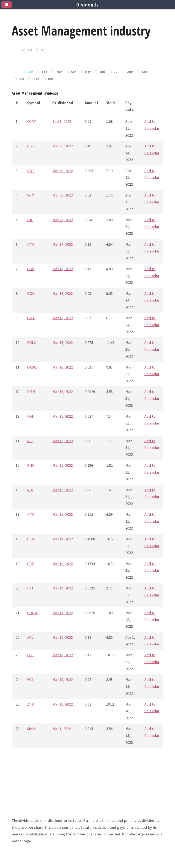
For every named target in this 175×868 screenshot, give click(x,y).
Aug (130, 72)
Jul (116, 72)
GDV (31, 269)
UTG (31, 244)
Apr (73, 72)
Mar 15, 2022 (63, 416)
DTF (31, 588)
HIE (30, 220)
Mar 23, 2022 (63, 220)
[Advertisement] (87, 788)
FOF (31, 416)
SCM (31, 195)
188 (30, 50)
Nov (36, 79)
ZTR (30, 704)
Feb (45, 72)
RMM (31, 392)
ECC (30, 655)
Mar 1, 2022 (62, 729)
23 (43, 50)
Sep (145, 72)
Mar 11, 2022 (63, 613)
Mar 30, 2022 (63, 146)
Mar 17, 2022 (63, 244)
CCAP (31, 121)
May (88, 72)
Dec (51, 79)
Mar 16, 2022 (63, 269)
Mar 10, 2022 (63, 637)
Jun (102, 72)
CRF (30, 564)
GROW (32, 613)
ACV (30, 637)
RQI (30, 490)
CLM (31, 539)
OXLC (32, 343)
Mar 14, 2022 (63, 539)
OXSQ (32, 367)
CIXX (31, 146)
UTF (31, 514)
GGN (31, 293)
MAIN (31, 729)
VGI (30, 680)
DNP (31, 171)
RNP (31, 465)
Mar (59, 72)
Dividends (87, 5)
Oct (22, 79)
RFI (30, 441)
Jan (31, 72)
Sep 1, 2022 (62, 121)
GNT (31, 318)
